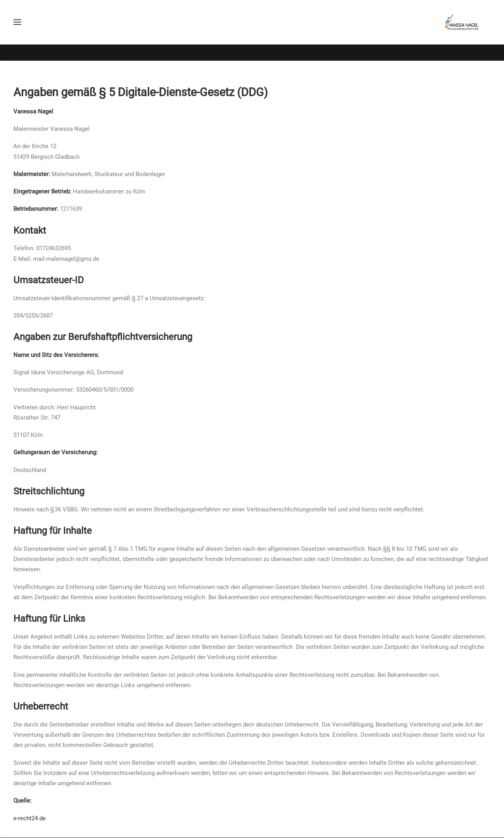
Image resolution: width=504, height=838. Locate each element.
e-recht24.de (30, 818)
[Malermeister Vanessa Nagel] (461, 30)
